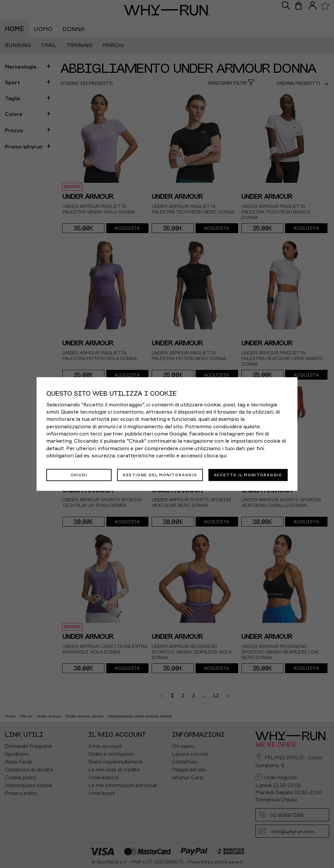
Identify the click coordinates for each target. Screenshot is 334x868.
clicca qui (215, 455)
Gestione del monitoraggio (160, 475)
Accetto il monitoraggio (248, 475)
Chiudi (79, 475)
